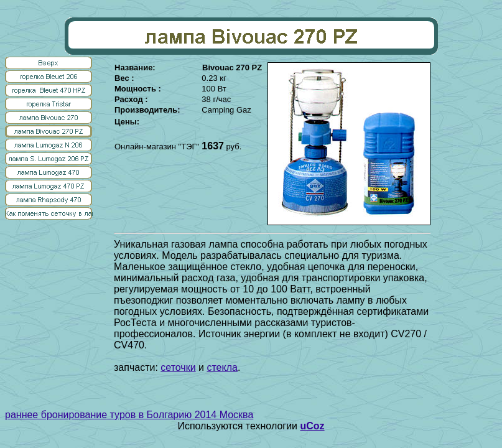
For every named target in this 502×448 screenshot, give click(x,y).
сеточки (178, 367)
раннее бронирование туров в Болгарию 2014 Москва (129, 415)
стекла (222, 367)
